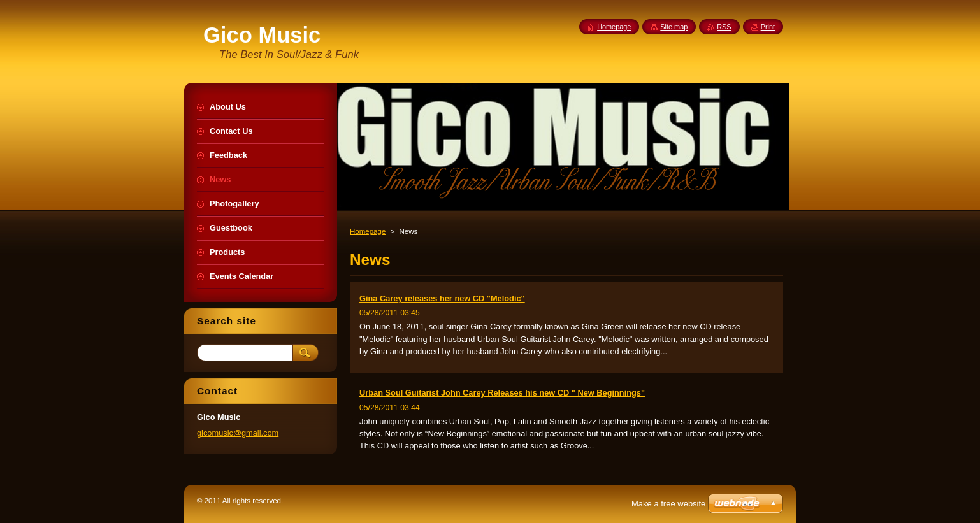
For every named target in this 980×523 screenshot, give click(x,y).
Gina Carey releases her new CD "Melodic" (442, 298)
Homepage (368, 231)
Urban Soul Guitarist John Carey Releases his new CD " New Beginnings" (502, 393)
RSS (724, 27)
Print (768, 27)
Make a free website (668, 504)
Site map (674, 27)
